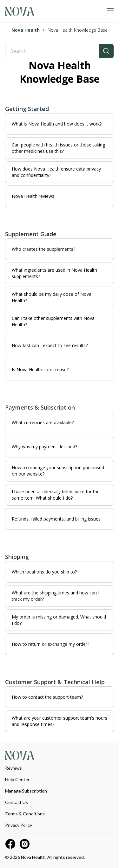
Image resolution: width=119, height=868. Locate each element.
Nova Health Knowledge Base (78, 30)
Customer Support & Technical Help (55, 682)
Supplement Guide (31, 234)
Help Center (17, 779)
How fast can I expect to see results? (50, 345)
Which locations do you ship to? (44, 572)
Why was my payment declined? (44, 447)
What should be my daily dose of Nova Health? (52, 297)
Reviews (13, 768)
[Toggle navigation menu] (110, 11)
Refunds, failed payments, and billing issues (56, 519)
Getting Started (27, 109)
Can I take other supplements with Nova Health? (53, 321)
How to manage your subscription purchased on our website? (58, 471)
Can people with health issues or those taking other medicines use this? (58, 148)
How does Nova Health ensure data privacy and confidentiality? (56, 172)
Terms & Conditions (25, 814)
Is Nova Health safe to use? (40, 369)
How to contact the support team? (47, 697)
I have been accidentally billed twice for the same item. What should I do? (56, 495)
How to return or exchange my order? (50, 644)
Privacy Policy (19, 825)
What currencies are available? (43, 422)
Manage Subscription (26, 791)
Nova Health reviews (33, 196)
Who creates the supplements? (43, 249)
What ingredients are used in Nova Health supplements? (54, 273)
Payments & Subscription (40, 407)
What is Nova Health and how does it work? (57, 124)
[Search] (52, 51)
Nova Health (26, 30)
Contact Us (17, 802)
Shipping (17, 557)
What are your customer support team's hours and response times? (60, 721)
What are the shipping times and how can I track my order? (56, 596)
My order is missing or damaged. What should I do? (59, 620)
